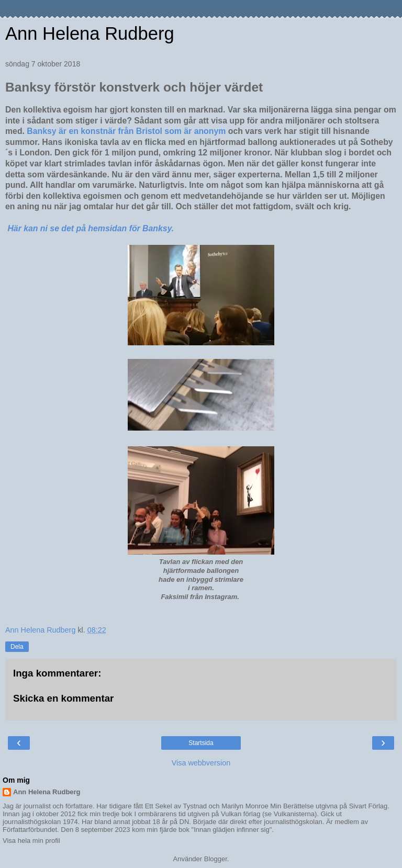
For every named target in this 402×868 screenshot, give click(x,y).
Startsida (201, 743)
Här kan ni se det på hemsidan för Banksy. (92, 228)
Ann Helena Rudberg (90, 33)
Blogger (216, 859)
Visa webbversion (201, 763)
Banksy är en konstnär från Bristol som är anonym (127, 131)
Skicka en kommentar (63, 698)
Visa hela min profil (31, 841)
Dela (17, 647)
